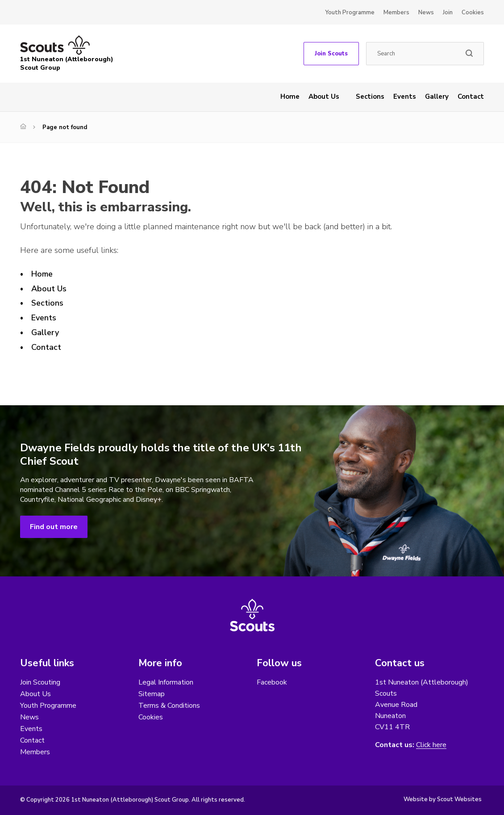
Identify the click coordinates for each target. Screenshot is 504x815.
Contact (471, 97)
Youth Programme (350, 13)
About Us (324, 97)
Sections (370, 97)
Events (405, 97)
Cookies (473, 13)
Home (290, 97)
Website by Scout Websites (443, 799)
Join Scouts (331, 54)
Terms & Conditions (169, 706)
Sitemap (152, 694)
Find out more (54, 527)
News (426, 13)
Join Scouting (40, 682)
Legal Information (166, 682)
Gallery (437, 97)
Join (448, 13)
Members (396, 13)
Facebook (272, 682)
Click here (431, 745)
